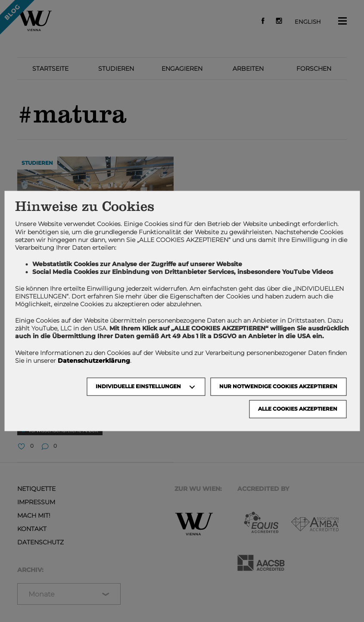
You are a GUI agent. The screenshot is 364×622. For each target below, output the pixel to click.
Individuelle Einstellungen (138, 387)
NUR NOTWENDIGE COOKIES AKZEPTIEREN (278, 387)
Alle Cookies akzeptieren (298, 409)
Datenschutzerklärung (94, 361)
